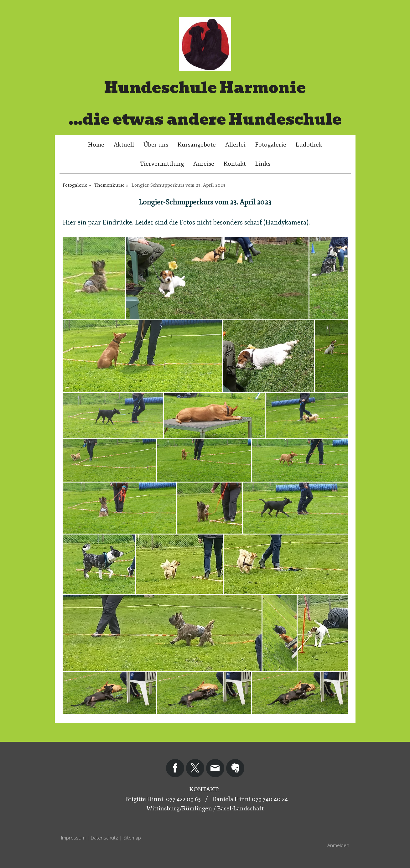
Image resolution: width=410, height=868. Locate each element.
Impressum (73, 838)
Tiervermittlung (162, 164)
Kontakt (235, 164)
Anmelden (338, 845)
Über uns (156, 145)
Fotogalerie (271, 145)
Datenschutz (104, 838)
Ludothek (309, 145)
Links (263, 164)
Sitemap (132, 838)
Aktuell (124, 145)
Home (96, 145)
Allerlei (235, 145)
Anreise (204, 164)
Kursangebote (197, 145)
